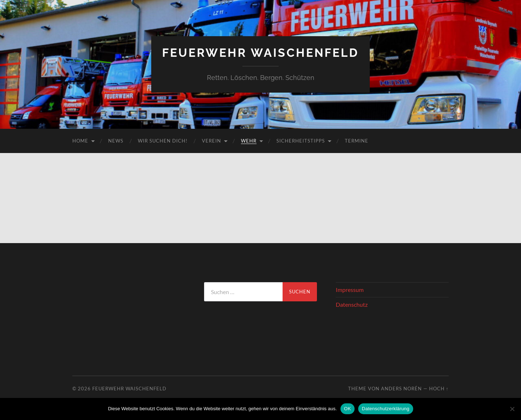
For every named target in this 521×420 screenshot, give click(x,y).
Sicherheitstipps (301, 141)
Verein (211, 141)
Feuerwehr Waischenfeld (260, 53)
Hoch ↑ (439, 389)
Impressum (350, 290)
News (116, 141)
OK (348, 409)
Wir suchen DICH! (163, 141)
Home (80, 141)
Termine (357, 141)
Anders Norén (401, 389)
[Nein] (512, 409)
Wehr (249, 141)
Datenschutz (352, 304)
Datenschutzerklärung (386, 409)
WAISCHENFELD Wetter (129, 309)
